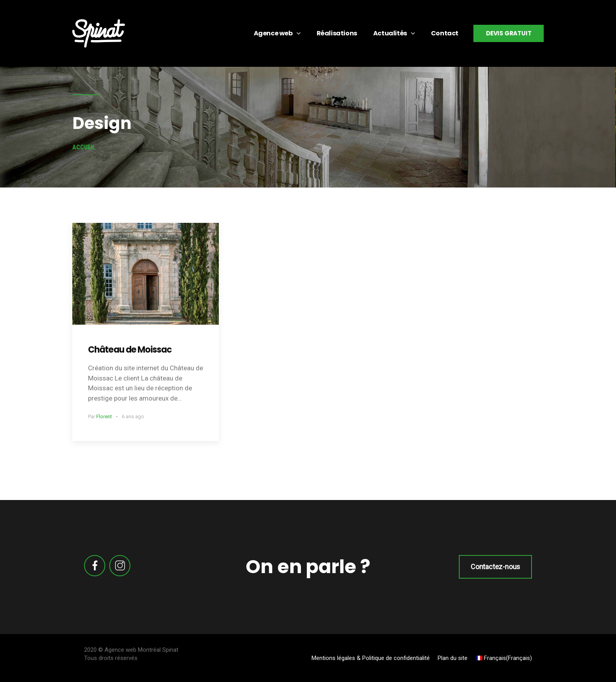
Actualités (390, 33)
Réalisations (337, 33)
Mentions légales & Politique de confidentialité (371, 658)
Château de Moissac (130, 350)
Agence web (273, 33)
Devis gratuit (509, 33)
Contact (445, 33)
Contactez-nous (495, 567)
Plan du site (453, 658)
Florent (104, 416)
